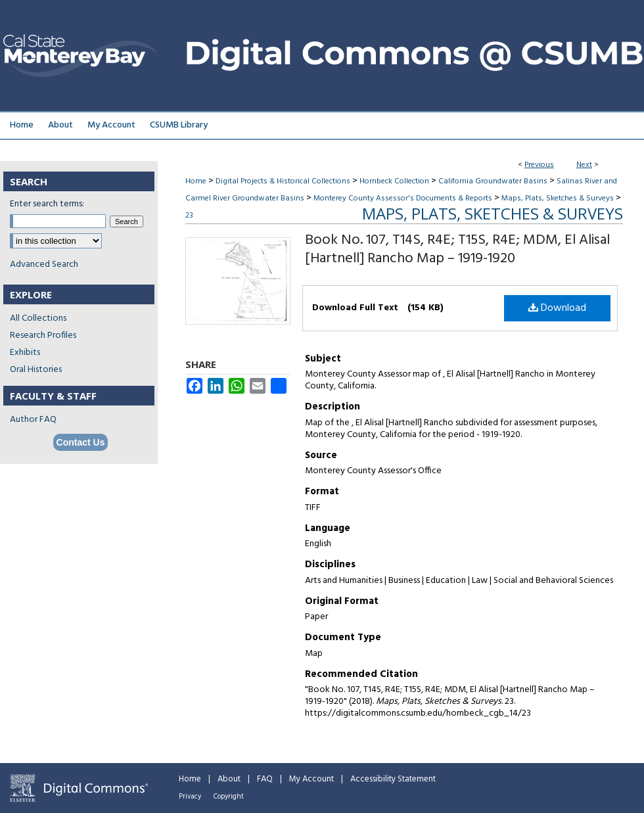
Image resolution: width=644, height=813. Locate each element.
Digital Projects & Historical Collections (283, 181)
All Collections (38, 318)
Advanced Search (44, 265)
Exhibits (25, 353)
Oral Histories (36, 370)
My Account (311, 779)
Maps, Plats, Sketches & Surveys (558, 198)
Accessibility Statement (393, 779)
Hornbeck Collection (394, 181)
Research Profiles (43, 336)
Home (196, 181)
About (229, 779)
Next (584, 165)
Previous (539, 165)
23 (189, 216)
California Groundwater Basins (493, 181)
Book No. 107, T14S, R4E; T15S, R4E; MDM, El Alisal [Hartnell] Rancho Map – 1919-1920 (457, 249)
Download (557, 308)
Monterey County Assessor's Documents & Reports (403, 198)
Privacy (190, 797)
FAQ (265, 779)
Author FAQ (33, 420)
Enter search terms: (47, 204)
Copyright (229, 797)
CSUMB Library (179, 125)
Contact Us (81, 442)
